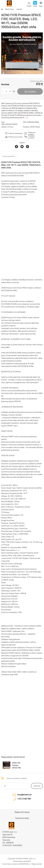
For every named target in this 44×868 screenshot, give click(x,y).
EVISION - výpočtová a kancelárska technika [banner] (9, 4)
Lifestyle (19, 9)
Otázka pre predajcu (32, 133)
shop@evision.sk (24, 795)
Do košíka (30, 91)
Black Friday (10, 9)
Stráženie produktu (31, 137)
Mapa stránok (37, 864)
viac (27, 117)
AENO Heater (35, 127)
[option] (22, 53)
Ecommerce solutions (11, 864)
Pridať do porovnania (15, 137)
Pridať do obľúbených (16, 133)
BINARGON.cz (25, 864)
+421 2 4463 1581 (24, 799)
